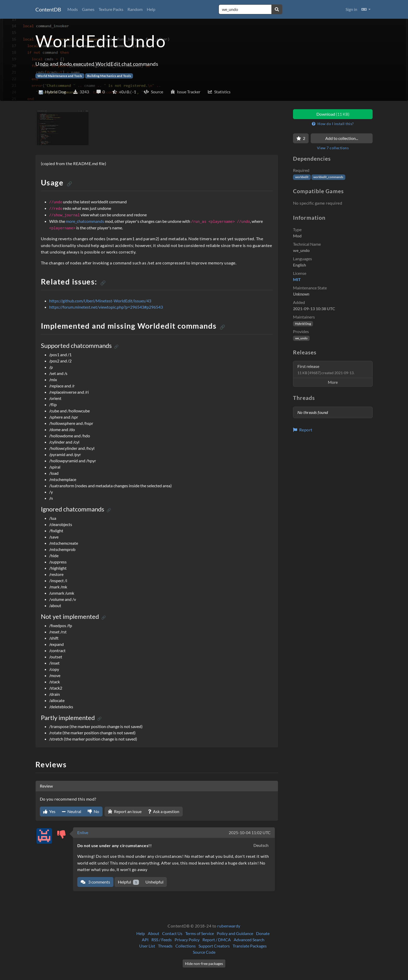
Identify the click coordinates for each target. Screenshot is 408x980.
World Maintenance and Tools (60, 76)
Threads (165, 946)
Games (88, 9)
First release (326, 369)
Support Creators (214, 946)
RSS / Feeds (162, 940)
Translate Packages (250, 946)
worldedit (302, 177)
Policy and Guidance (235, 933)
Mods (73, 9)
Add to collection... (342, 138)
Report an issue (125, 811)
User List (147, 946)
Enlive (83, 832)
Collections (186, 946)
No (93, 811)
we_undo (301, 338)
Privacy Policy (187, 940)
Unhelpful (154, 882)
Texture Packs (111, 9)
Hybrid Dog (303, 324)
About (154, 933)
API (145, 940)
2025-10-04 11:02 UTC (250, 832)
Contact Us (172, 933)
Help (151, 9)
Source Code (204, 952)
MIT (297, 279)
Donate (263, 933)
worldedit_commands (328, 177)
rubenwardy (229, 926)
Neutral (72, 811)
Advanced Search (249, 940)
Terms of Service (200, 933)
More (333, 382)
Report (303, 430)
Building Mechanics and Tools (109, 76)
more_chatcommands (85, 221)
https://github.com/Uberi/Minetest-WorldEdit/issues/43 (100, 301)
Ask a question (164, 811)
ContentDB (48, 9)
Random (135, 9)
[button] (366, 9)
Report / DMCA (217, 940)
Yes (49, 811)
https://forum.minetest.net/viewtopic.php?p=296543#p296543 (106, 307)
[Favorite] (301, 138)
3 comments (95, 882)
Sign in (351, 9)
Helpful (128, 882)
